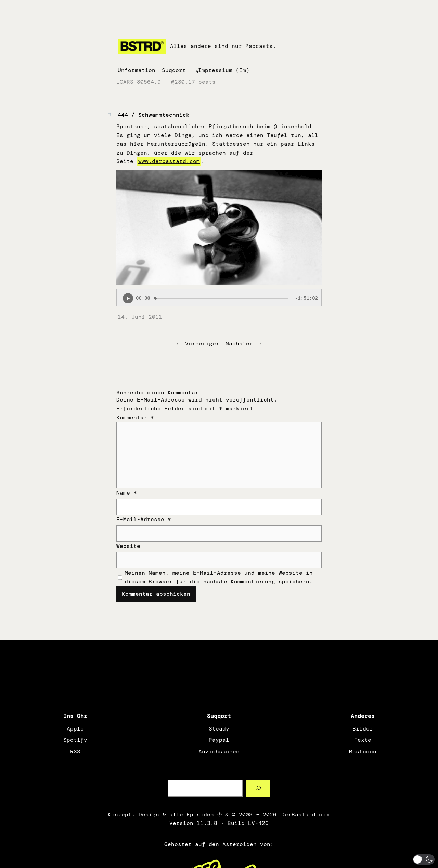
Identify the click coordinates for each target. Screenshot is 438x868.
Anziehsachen (219, 752)
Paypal (219, 740)
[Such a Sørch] (258, 788)
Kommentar (135, 417)
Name (127, 493)
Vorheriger (202, 344)
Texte (363, 740)
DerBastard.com (305, 814)
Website (128, 546)
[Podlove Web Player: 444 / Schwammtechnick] (219, 298)
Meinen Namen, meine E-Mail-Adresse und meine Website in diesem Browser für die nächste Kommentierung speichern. (219, 577)
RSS (75, 752)
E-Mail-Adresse (144, 519)
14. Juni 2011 (140, 317)
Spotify (75, 740)
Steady (219, 729)
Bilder (363, 729)
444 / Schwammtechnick (154, 115)
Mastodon (363, 752)
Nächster (239, 344)
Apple (75, 729)
